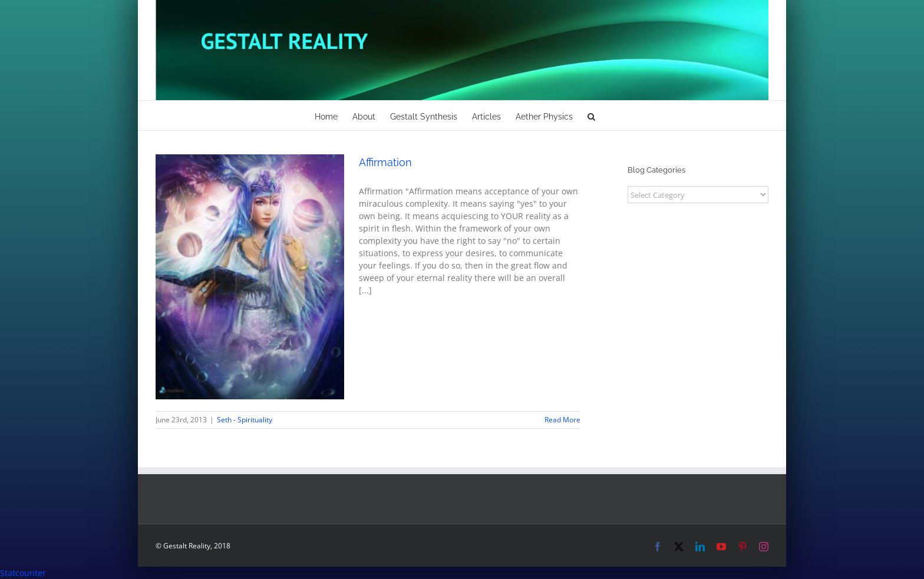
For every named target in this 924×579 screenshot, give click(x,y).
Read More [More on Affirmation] (562, 420)
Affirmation (385, 162)
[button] (591, 115)
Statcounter (23, 573)
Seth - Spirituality (245, 420)
